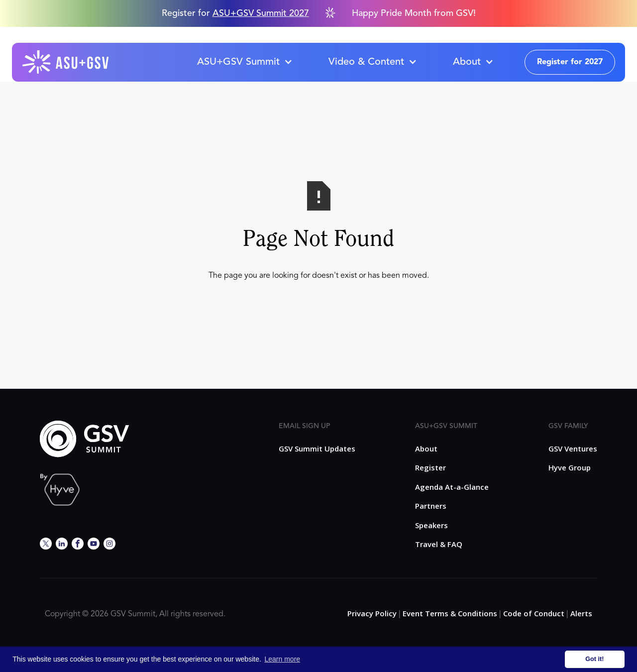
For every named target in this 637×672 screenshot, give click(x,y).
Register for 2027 (570, 62)
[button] (244, 62)
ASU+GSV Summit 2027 (261, 13)
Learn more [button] (283, 659)
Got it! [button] (594, 659)
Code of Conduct (534, 613)
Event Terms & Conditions (450, 613)
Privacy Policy (372, 613)
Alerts (581, 613)
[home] (66, 62)
